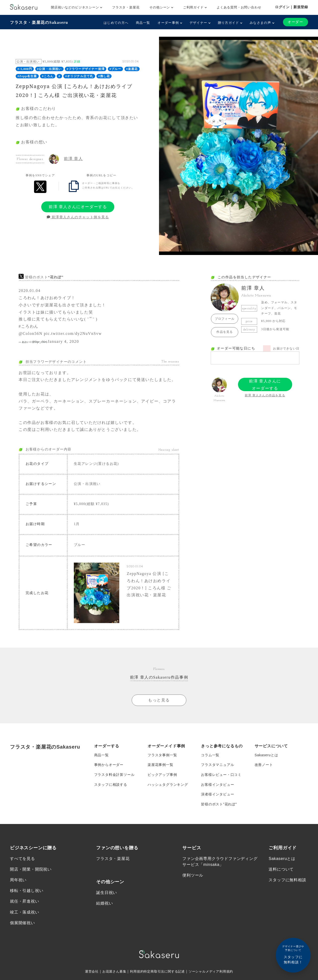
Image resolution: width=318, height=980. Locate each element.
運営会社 (87, 973)
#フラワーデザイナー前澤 (86, 69)
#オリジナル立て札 (79, 76)
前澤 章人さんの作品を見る (265, 395)
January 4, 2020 (63, 341)
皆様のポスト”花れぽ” (219, 805)
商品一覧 (143, 23)
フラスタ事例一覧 (162, 756)
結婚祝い (104, 904)
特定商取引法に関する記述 (164, 973)
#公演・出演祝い (49, 69)
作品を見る (225, 332)
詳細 (77, 62)
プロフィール (225, 319)
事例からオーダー (109, 765)
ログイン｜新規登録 (292, 7)
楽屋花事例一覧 (160, 765)
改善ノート (264, 765)
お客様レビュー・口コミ (221, 775)
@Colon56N (31, 333)
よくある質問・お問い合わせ (239, 7)
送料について (281, 870)
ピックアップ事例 (162, 775)
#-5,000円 (25, 69)
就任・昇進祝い (25, 902)
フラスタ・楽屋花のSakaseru (39, 22)
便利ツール (193, 876)
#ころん (48, 76)
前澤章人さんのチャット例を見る (78, 217)
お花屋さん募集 (111, 973)
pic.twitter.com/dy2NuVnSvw (73, 333)
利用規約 (135, 973)
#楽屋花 (132, 69)
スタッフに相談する (111, 785)
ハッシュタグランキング (168, 785)
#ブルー (115, 69)
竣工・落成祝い (25, 913)
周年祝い (18, 881)
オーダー (295, 22)
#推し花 (104, 76)
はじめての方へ (116, 23)
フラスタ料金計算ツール (114, 775)
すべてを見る (22, 860)
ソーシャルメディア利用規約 (214, 973)
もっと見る (159, 700)
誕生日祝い (107, 894)
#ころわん (29, 326)
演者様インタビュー (218, 795)
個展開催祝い (22, 924)
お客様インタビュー (218, 785)
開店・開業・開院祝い (31, 870)
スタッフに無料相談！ (293, 954)
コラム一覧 (210, 756)
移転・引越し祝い (27, 892)
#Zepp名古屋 (27, 76)
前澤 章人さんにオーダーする (78, 207)
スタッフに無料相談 (287, 881)
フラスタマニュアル (218, 765)
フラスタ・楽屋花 (126, 7)
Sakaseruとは (266, 756)
